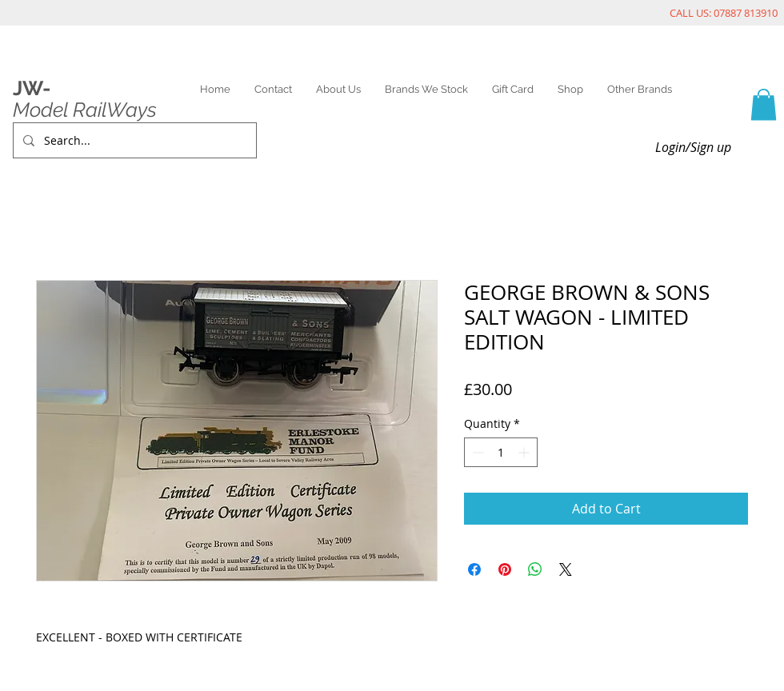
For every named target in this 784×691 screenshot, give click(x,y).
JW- (32, 88)
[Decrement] (476, 452)
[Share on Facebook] (474, 569)
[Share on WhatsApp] (535, 569)
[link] (764, 104)
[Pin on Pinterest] (505, 569)
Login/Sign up (693, 147)
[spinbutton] (501, 452)
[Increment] (525, 452)
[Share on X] (566, 569)
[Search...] (133, 140)
